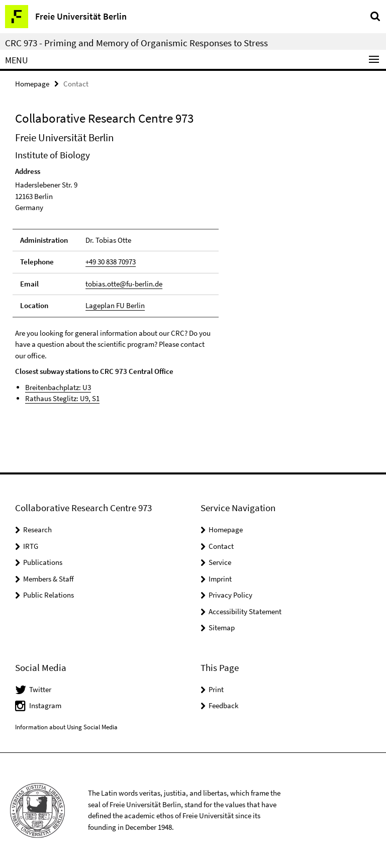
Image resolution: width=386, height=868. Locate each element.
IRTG (31, 546)
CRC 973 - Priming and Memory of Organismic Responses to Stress (136, 43)
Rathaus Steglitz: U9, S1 (62, 398)
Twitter (40, 689)
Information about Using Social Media (66, 727)
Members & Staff (49, 579)
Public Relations (49, 595)
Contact (221, 546)
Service (220, 562)
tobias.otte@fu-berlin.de (124, 284)
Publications (43, 562)
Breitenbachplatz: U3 (58, 387)
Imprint (220, 579)
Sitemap (222, 628)
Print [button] (216, 689)
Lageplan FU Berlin (115, 305)
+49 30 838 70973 (111, 262)
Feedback (223, 705)
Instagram (45, 705)
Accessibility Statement (245, 611)
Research (37, 529)
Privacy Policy (230, 595)
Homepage (32, 84)
